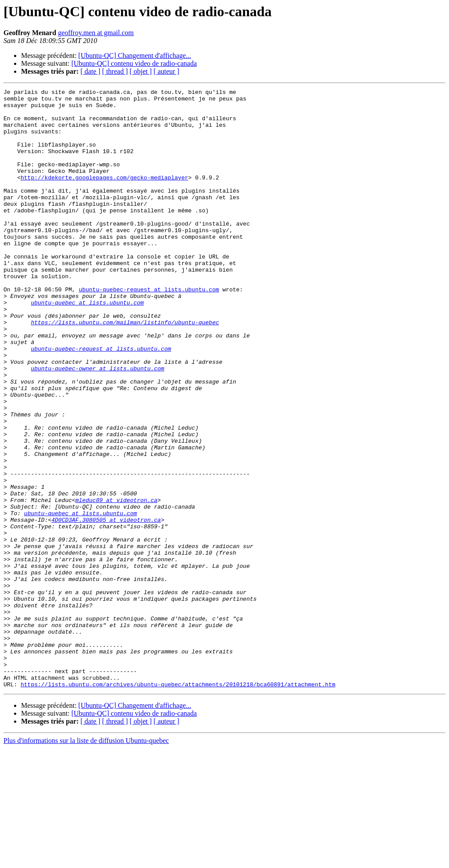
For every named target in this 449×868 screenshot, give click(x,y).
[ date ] (91, 71)
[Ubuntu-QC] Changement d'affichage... (135, 56)
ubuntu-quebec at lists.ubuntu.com (87, 346)
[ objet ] (141, 71)
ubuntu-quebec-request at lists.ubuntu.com (149, 330)
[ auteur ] (166, 71)
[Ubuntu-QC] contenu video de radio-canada (134, 63)
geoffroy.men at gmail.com (96, 33)
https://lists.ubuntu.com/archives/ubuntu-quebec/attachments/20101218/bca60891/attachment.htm (178, 804)
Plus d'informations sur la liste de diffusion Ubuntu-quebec (86, 860)
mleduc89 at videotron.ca (116, 583)
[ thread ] (115, 71)
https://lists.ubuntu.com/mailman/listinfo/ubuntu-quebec (125, 369)
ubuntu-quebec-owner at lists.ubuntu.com (97, 425)
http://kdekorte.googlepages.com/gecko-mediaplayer (104, 196)
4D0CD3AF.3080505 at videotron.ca (106, 606)
